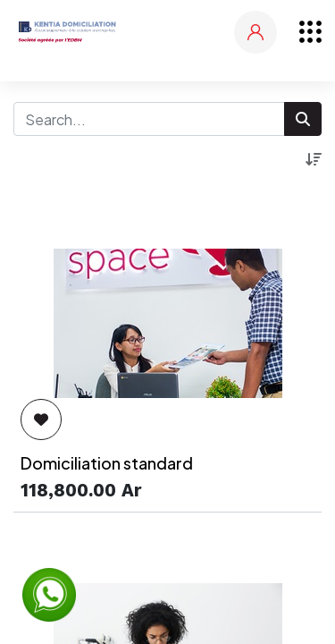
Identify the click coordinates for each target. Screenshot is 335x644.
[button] (314, 159)
